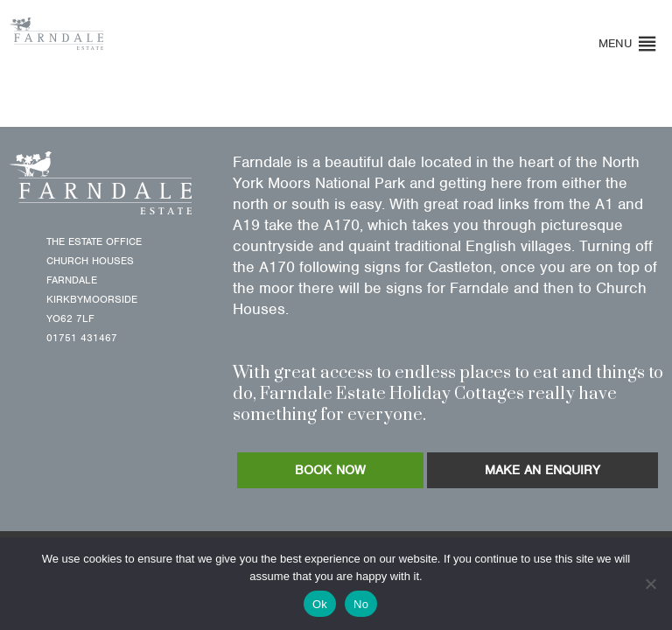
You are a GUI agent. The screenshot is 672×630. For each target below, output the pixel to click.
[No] (650, 584)
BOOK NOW (330, 470)
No (361, 604)
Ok (320, 604)
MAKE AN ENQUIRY (542, 470)
